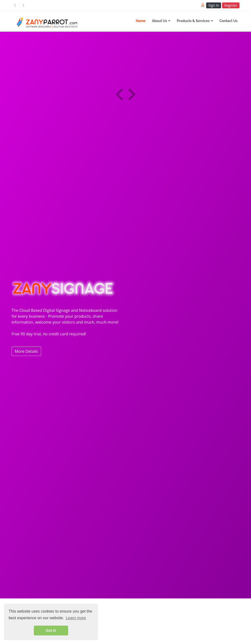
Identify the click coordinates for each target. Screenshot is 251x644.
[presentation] (119, 94)
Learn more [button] (76, 618)
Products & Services (193, 21)
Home (141, 21)
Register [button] (231, 5)
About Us (159, 21)
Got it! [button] (51, 631)
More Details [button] (26, 351)
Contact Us (228, 21)
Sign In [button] (214, 5)
